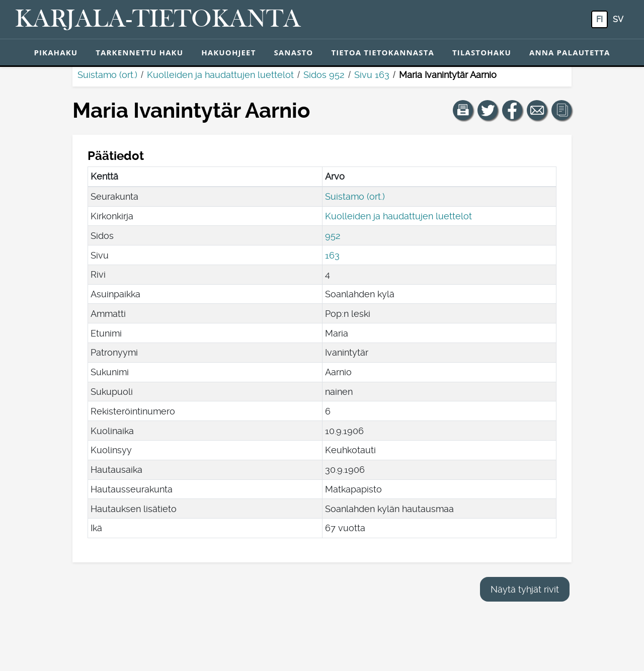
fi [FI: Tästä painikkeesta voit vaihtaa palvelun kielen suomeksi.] (599, 19)
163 (332, 255)
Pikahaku (56, 52)
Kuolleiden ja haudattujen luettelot (220, 75)
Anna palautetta (570, 52)
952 (333, 236)
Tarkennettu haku (139, 52)
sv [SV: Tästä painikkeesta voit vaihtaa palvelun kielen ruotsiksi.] (618, 19)
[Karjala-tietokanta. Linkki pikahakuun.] (158, 20)
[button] (463, 110)
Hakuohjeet (228, 52)
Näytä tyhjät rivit (525, 589)
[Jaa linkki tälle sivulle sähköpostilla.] (537, 110)
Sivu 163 (372, 75)
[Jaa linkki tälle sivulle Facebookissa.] (512, 110)
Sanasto (293, 52)
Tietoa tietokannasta (383, 52)
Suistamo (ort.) (107, 75)
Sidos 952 (324, 75)
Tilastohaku (482, 52)
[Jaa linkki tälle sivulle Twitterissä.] (488, 110)
